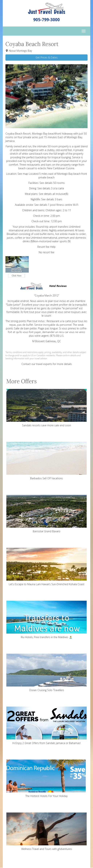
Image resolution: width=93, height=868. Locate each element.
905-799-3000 (46, 20)
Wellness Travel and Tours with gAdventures (46, 832)
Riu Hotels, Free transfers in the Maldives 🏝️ (46, 620)
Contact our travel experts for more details (47, 364)
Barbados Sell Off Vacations (46, 461)
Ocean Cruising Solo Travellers (46, 673)
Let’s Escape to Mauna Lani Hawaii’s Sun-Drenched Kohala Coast (46, 567)
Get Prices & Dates (47, 57)
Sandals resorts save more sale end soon (46, 408)
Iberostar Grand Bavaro (46, 514)
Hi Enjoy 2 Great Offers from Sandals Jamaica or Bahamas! (46, 726)
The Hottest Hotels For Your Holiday (46, 779)
